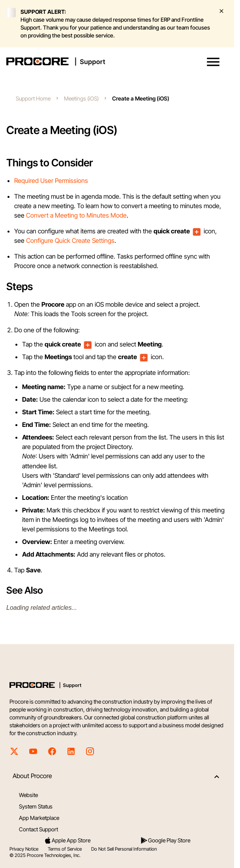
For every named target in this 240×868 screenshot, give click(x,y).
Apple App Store (67, 840)
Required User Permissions (51, 181)
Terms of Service (65, 849)
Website (28, 795)
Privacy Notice (24, 849)
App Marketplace (39, 818)
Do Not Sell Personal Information (124, 849)
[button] (213, 62)
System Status (36, 806)
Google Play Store (165, 840)
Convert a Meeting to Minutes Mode (76, 215)
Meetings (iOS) (81, 98)
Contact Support (38, 829)
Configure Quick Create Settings (70, 240)
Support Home (33, 98)
